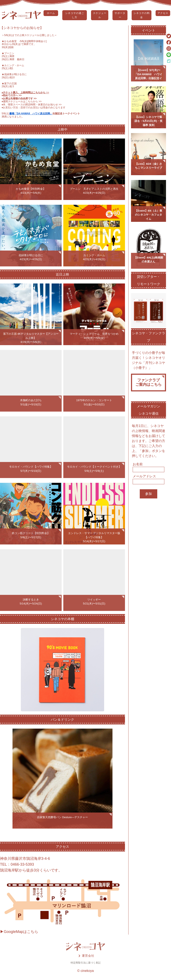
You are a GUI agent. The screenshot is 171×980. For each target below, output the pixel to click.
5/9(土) (6, 114)
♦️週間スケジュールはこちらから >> (22, 101)
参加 (149, 494)
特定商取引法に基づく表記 (86, 963)
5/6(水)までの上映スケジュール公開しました (29, 35)
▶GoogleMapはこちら (19, 932)
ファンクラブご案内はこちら (149, 382)
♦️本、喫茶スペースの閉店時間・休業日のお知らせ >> (32, 105)
